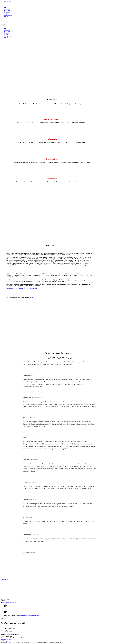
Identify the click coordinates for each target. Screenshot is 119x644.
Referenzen (7, 10)
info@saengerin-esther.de (9, 602)
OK (61, 642)
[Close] (2, 619)
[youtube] (5, 613)
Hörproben (7, 9)
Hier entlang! (6, 579)
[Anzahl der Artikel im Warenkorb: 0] (1, 19)
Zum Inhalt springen (6, 1)
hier (33, 298)
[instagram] (5, 610)
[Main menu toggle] (3, 25)
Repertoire (7, 12)
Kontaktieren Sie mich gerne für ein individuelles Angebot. (22, 288)
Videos (6, 13)
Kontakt (6, 16)
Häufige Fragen (8, 15)
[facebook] (5, 607)
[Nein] (63, 643)
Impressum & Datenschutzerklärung (30, 615)
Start (5, 7)
